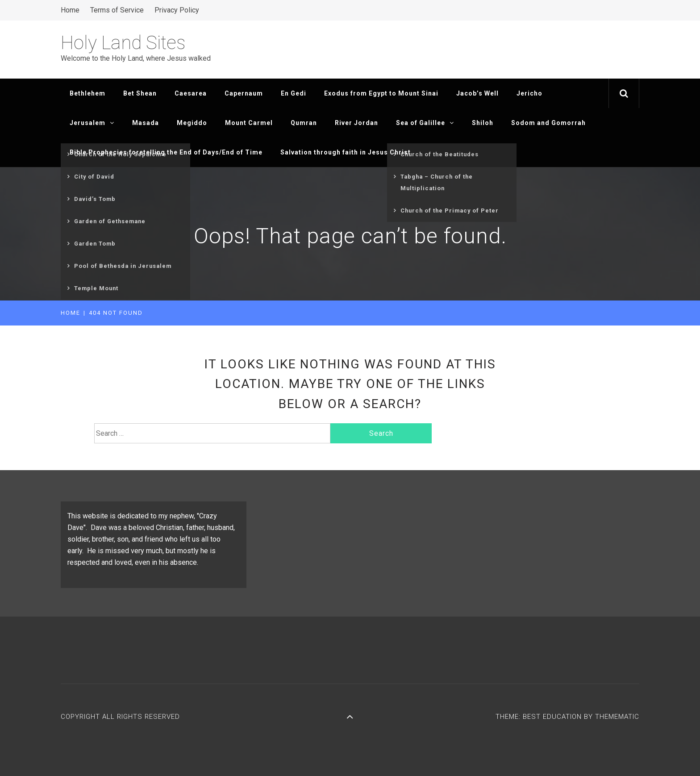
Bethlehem (87, 93)
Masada (146, 123)
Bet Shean (140, 93)
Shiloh (483, 123)
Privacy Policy (177, 10)
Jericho (529, 93)
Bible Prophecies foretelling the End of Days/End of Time (166, 152)
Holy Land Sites (123, 43)
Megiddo (192, 123)
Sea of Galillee (425, 123)
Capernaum (244, 93)
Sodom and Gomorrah (548, 123)
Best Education (553, 717)
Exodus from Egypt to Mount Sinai (381, 93)
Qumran (304, 123)
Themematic (617, 717)
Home (70, 10)
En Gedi (294, 93)
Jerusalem (92, 123)
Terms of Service (117, 10)
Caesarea (191, 93)
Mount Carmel (249, 123)
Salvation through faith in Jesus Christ (346, 152)
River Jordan (356, 123)
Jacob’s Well (477, 93)
